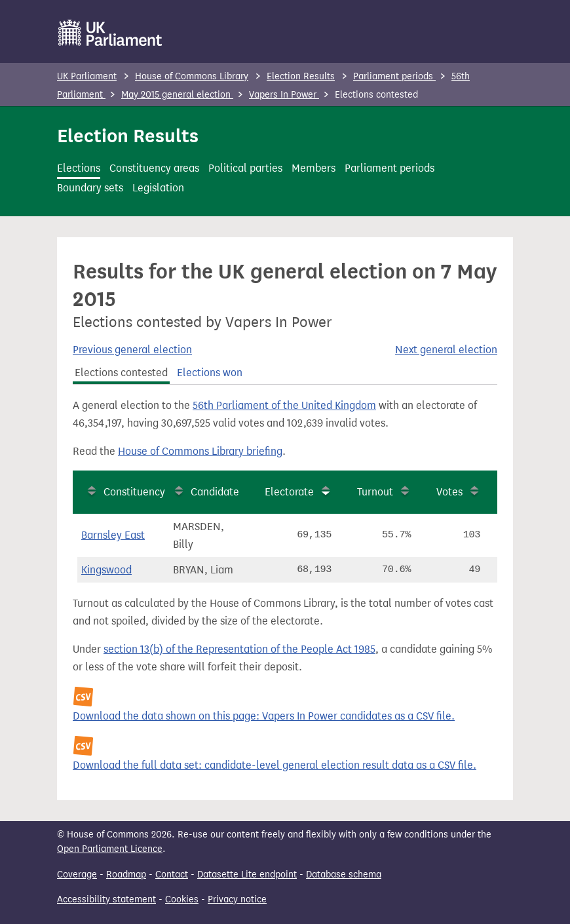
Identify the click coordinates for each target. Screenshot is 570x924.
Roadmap (126, 875)
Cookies (182, 899)
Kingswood (106, 570)
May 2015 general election (177, 95)
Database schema (344, 875)
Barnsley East (113, 535)
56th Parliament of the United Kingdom (284, 405)
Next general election (446, 350)
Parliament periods (394, 76)
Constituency (134, 492)
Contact (172, 875)
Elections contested (121, 373)
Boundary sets (90, 188)
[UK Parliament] (110, 33)
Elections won (210, 373)
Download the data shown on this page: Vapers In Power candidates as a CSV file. (264, 716)
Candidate (215, 492)
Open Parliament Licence (110, 849)
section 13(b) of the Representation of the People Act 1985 (239, 649)
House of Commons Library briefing (200, 451)
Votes (449, 492)
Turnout (375, 492)
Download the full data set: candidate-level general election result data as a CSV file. (275, 765)
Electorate (289, 492)
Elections (79, 168)
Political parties (245, 168)
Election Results (301, 76)
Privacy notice (237, 899)
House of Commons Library (192, 76)
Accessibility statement (106, 899)
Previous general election (132, 350)
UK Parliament (87, 76)
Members (313, 168)
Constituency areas (154, 168)
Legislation (158, 188)
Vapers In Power (284, 95)
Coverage (77, 875)
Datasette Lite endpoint (247, 875)
